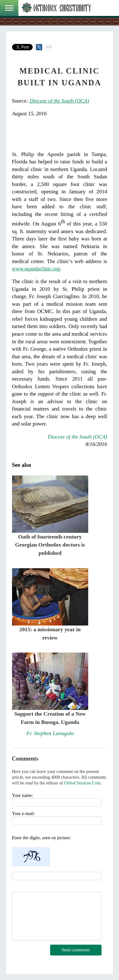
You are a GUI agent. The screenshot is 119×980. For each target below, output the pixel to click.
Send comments (76, 950)
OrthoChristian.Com (82, 783)
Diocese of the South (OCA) (59, 101)
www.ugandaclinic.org (36, 269)
